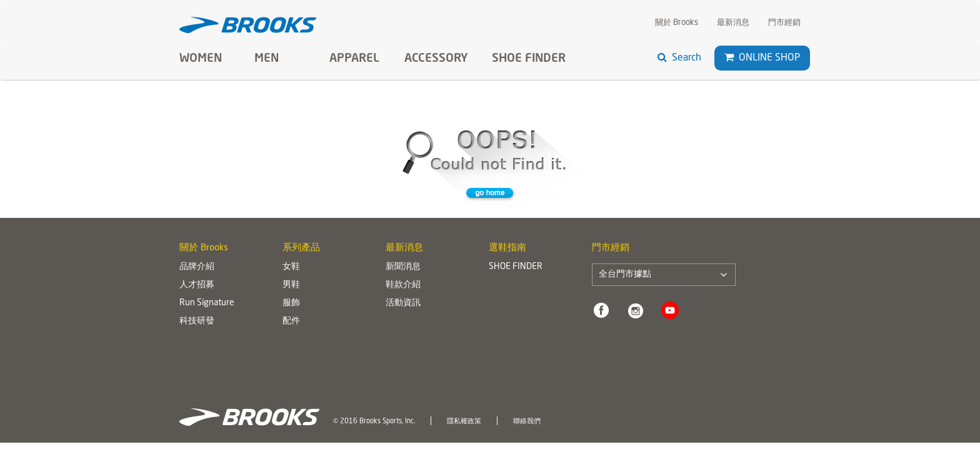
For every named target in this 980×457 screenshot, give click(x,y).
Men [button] (267, 59)
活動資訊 (403, 303)
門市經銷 (784, 23)
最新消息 (733, 23)
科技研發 (197, 321)
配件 (291, 321)
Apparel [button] (354, 59)
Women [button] (201, 59)
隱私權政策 (464, 421)
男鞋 (291, 285)
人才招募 (197, 285)
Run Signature (207, 303)
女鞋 (291, 267)
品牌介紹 (197, 267)
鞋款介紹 (403, 285)
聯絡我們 (527, 421)
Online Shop (762, 58)
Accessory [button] (436, 59)
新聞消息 (403, 267)
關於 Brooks (677, 23)
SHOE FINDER (529, 59)
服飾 (291, 303)
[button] (729, 57)
